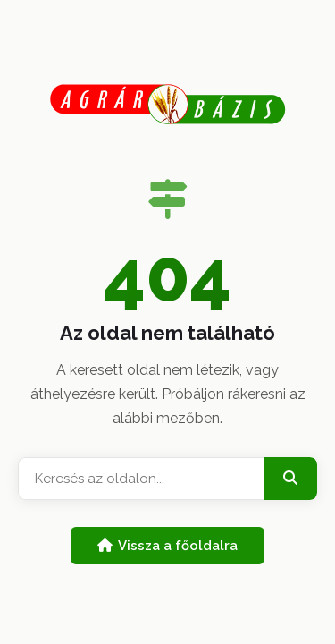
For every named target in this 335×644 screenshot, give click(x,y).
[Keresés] (290, 479)
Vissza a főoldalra (167, 546)
